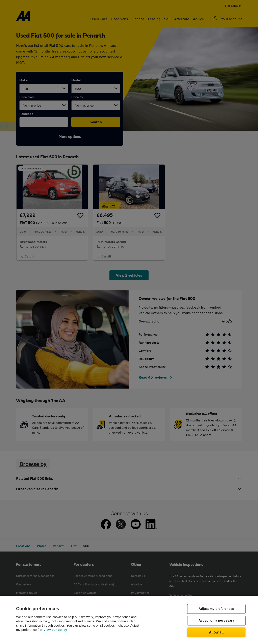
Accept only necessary (216, 621)
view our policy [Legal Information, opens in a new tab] (55, 630)
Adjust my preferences (216, 609)
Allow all (216, 632)
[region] (129, 620)
